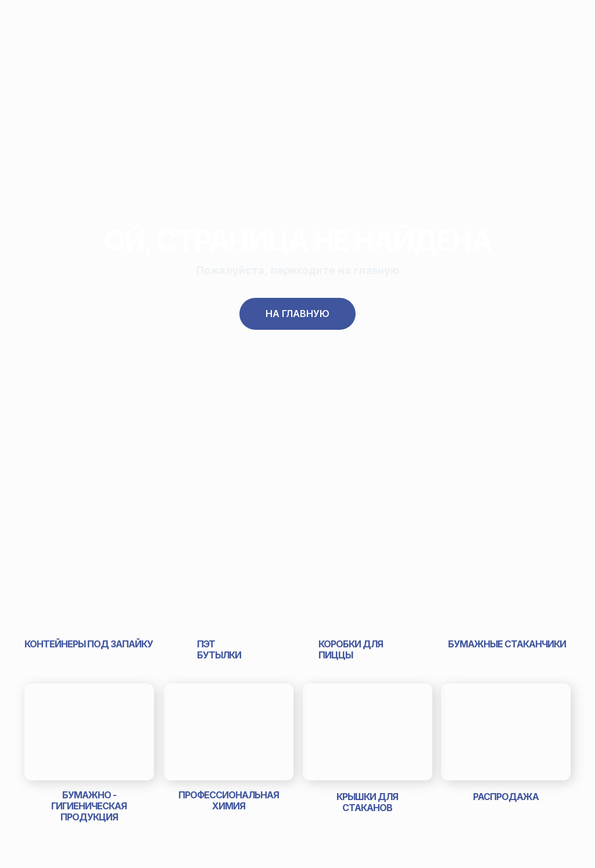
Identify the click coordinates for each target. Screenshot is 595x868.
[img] (88, 581)
